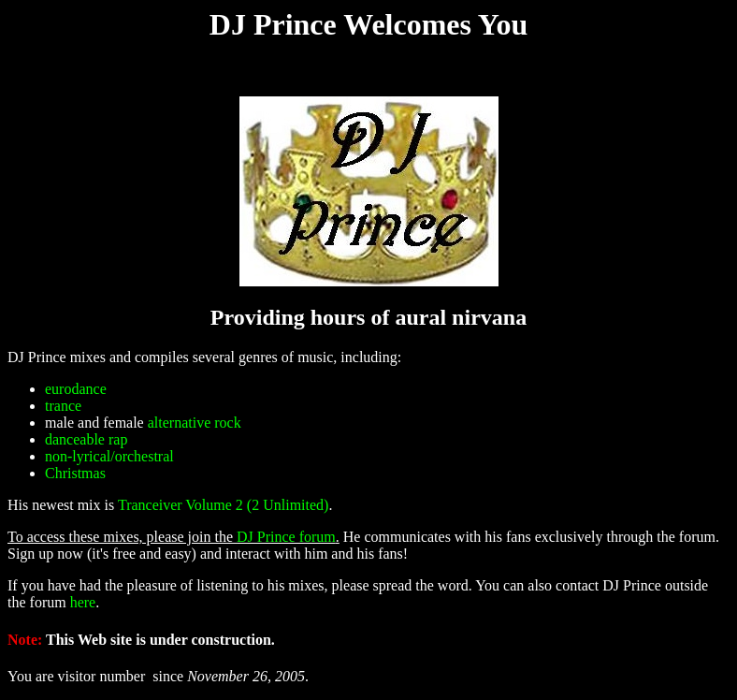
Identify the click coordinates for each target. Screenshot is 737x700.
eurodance (76, 389)
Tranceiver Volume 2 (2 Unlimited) (223, 505)
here (83, 602)
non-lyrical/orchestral (109, 456)
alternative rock (195, 423)
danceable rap (86, 439)
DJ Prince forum (286, 537)
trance (63, 406)
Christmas (75, 473)
